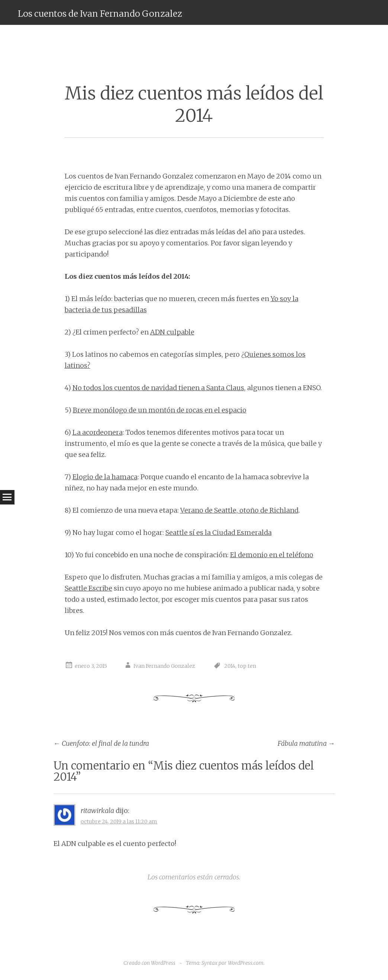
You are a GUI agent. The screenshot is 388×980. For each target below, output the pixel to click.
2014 (230, 666)
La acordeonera (98, 432)
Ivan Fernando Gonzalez (164, 666)
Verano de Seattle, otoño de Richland (239, 510)
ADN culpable (172, 332)
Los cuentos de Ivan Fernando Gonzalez (100, 14)
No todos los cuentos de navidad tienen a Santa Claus (158, 388)
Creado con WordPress (149, 963)
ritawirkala (97, 811)
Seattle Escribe (88, 588)
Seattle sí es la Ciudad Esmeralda (219, 533)
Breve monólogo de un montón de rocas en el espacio (160, 410)
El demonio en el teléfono (272, 555)
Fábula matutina (306, 743)
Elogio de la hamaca (105, 477)
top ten (247, 666)
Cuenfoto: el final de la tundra (101, 743)
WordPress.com (246, 963)
